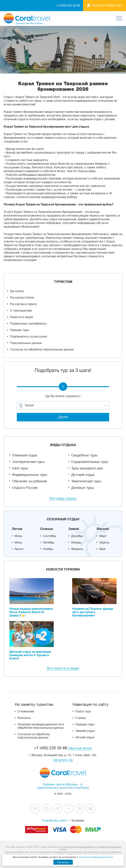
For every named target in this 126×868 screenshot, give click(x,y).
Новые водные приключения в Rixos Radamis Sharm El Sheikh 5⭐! (31, 612)
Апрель (104, 543)
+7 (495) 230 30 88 (68, 6)
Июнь (18, 536)
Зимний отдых (85, 731)
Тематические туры (86, 481)
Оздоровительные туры (90, 462)
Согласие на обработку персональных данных (42, 350)
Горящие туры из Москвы (60, 784)
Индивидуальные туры (30, 475)
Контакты (24, 718)
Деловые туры (83, 488)
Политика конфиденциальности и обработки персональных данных (41, 726)
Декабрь (77, 536)
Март (103, 536)
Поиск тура (83, 711)
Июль (18, 543)
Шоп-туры (20, 468)
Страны (81, 718)
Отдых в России (25, 488)
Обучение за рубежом (29, 481)
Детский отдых (83, 475)
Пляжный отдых (25, 455)
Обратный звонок (80, 748)
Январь (76, 543)
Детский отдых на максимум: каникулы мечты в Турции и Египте (30, 655)
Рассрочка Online (22, 298)
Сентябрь (50, 536)
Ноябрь (48, 549)
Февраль (77, 549)
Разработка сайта (54, 821)
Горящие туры (19, 330)
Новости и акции (22, 317)
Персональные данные (26, 343)
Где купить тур (63, 760)
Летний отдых (85, 737)
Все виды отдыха (63, 498)
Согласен (63, 862)
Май (102, 549)
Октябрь (49, 543)
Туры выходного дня (87, 468)
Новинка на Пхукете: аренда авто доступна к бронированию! (93, 612)
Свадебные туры (84, 455)
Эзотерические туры (28, 462)
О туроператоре (21, 311)
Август (19, 549)
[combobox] (63, 405)
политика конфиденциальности (78, 847)
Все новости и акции (63, 668)
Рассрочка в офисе (23, 304)
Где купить (17, 291)
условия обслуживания (109, 847)
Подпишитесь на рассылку (29, 337)
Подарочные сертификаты (28, 324)
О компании (26, 711)
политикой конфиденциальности (96, 857)
